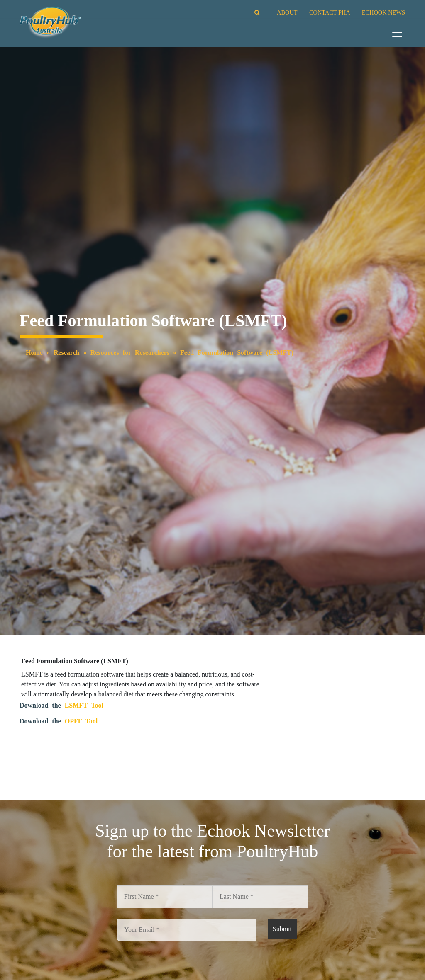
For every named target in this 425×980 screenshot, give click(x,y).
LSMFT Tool (84, 705)
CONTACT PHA (330, 12)
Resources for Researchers (130, 353)
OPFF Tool (81, 721)
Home (34, 353)
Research (67, 353)
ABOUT (287, 12)
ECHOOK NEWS (383, 12)
